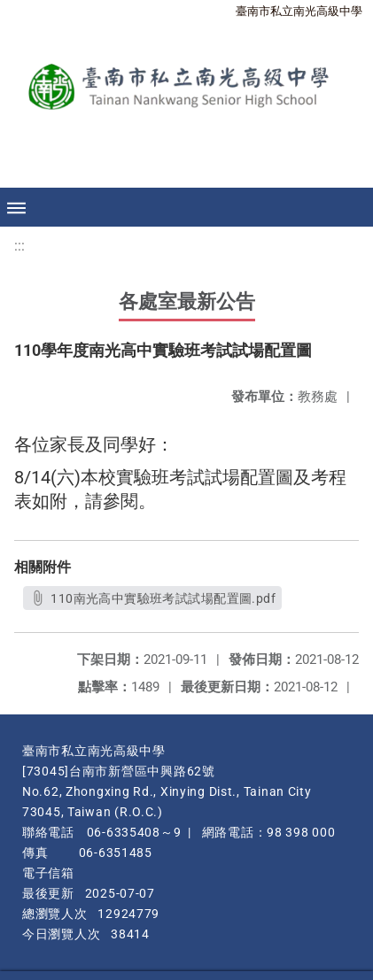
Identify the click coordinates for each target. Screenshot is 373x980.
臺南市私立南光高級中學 (299, 11)
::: (19, 246)
